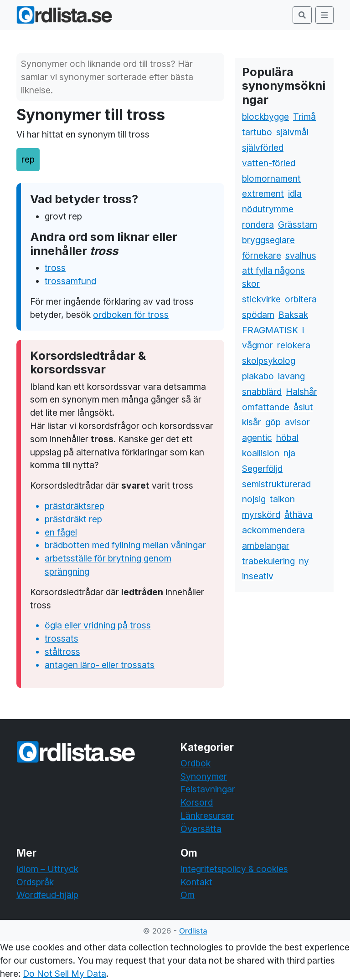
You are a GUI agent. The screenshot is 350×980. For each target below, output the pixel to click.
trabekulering (268, 561)
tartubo (257, 132)
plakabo (258, 376)
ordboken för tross (131, 315)
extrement (263, 194)
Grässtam (298, 225)
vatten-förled (269, 163)
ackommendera (273, 530)
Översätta (201, 829)
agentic (257, 438)
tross (55, 268)
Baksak (293, 315)
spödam (258, 315)
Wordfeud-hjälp (47, 895)
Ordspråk (35, 882)
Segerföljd (262, 469)
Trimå (304, 117)
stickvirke (261, 299)
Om (188, 895)
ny (304, 561)
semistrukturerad (276, 484)
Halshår (301, 392)
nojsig (254, 499)
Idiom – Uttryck (47, 869)
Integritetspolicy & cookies (234, 869)
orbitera (301, 299)
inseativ (258, 576)
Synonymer (204, 776)
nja (289, 453)
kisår (252, 422)
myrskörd (261, 515)
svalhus (301, 255)
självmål (292, 132)
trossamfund (70, 281)
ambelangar (266, 546)
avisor (297, 422)
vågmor (257, 345)
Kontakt (196, 882)
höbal (287, 438)
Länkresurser (207, 816)
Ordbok (196, 763)
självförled (263, 148)
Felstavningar (208, 789)
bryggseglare (268, 240)
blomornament (271, 179)
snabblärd (262, 392)
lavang (291, 376)
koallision (261, 453)
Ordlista (193, 931)
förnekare (262, 255)
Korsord (197, 802)
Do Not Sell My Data (64, 974)
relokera (294, 345)
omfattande (266, 407)
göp (273, 422)
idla (295, 194)
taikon (282, 499)
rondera (258, 225)
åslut (303, 407)
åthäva (299, 515)
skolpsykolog (269, 361)
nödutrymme (268, 209)
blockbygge (265, 117)
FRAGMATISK (270, 330)
